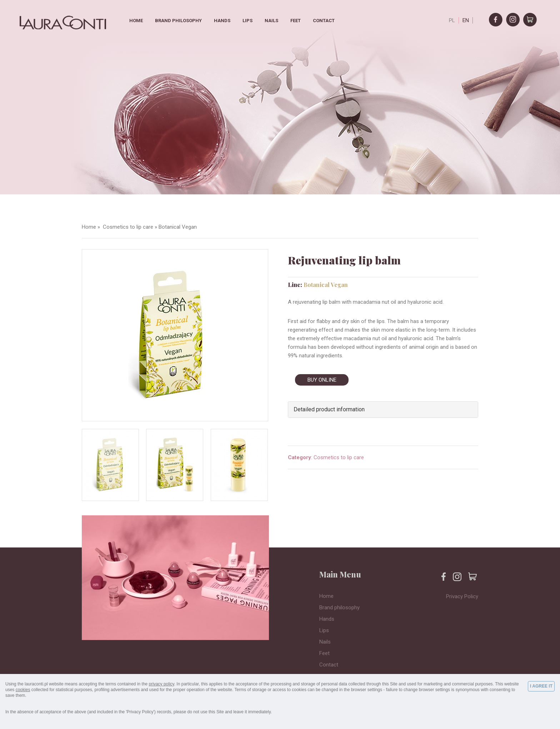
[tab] (383, 410)
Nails (271, 21)
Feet (296, 21)
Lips (247, 21)
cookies (23, 690)
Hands (222, 21)
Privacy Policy (462, 596)
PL (452, 20)
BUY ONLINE (322, 380)
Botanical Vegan (178, 227)
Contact (324, 21)
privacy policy (162, 684)
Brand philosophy (178, 21)
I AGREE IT (541, 686)
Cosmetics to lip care (127, 227)
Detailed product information (329, 409)
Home (136, 21)
